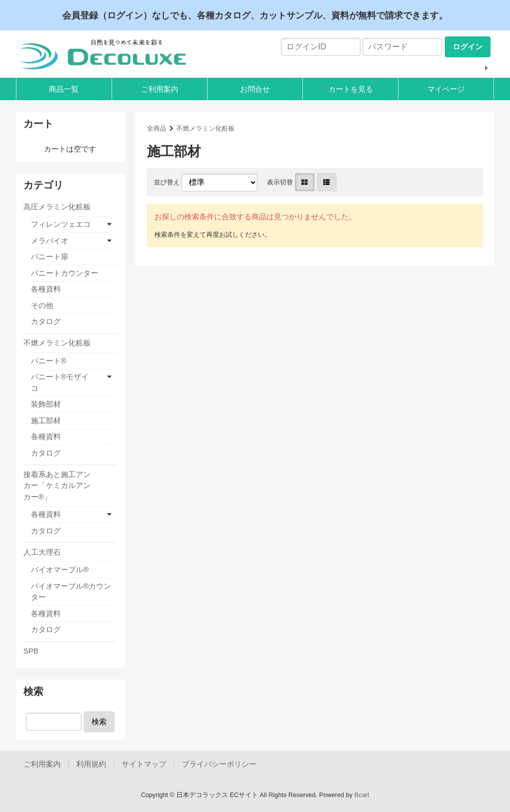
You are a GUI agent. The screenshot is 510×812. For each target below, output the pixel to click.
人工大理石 (42, 552)
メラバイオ (50, 241)
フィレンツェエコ (61, 224)
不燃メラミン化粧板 (205, 128)
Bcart (362, 795)
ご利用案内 (160, 89)
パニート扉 (50, 256)
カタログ (46, 321)
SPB (31, 651)
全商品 (157, 128)
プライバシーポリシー (219, 764)
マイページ (446, 89)
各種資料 (46, 289)
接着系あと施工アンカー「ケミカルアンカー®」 (57, 486)
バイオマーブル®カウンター (71, 592)
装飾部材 (46, 404)
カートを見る (351, 89)
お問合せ (255, 89)
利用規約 (91, 764)
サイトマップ (144, 764)
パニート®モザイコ (60, 382)
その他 (42, 305)
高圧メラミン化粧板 (57, 207)
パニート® (49, 361)
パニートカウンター (64, 273)
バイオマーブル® (60, 569)
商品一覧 (64, 89)
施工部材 (46, 420)
